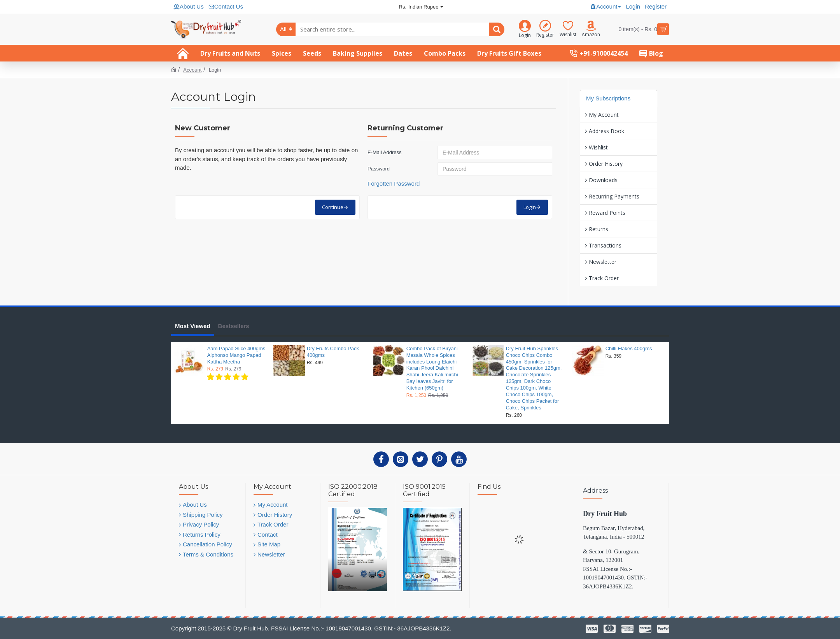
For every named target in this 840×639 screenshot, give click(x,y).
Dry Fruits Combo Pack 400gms (333, 352)
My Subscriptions (608, 98)
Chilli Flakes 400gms (629, 348)
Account (192, 70)
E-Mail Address (384, 152)
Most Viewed (193, 326)
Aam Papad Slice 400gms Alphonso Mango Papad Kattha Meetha (236, 355)
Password (379, 169)
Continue (333, 207)
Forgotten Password (394, 183)
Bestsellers (234, 326)
